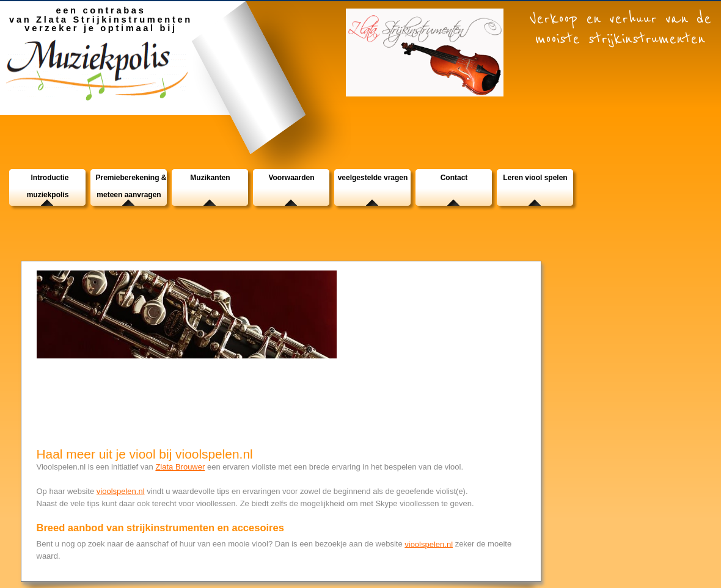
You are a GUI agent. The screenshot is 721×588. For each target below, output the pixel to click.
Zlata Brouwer (180, 467)
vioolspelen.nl (121, 491)
